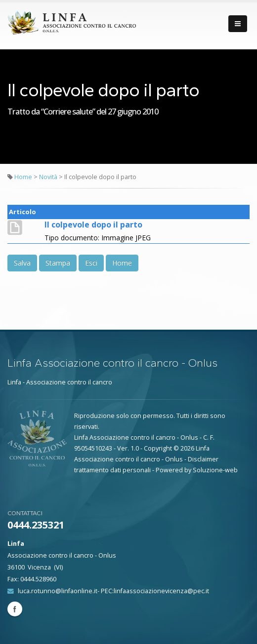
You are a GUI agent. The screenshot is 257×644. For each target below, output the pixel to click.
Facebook (15, 609)
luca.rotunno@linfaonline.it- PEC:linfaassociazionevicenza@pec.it (113, 591)
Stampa (58, 263)
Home (23, 177)
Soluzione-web (215, 470)
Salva (22, 263)
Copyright (158, 448)
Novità (49, 177)
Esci (91, 263)
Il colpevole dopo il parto (93, 225)
